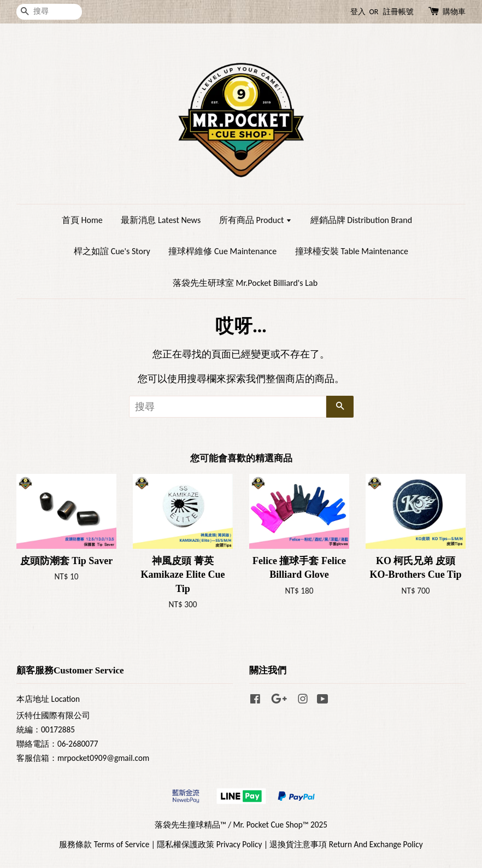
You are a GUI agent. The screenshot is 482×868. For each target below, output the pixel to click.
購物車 (454, 12)
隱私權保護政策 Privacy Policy (209, 844)
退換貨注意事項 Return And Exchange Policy (346, 844)
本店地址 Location (48, 699)
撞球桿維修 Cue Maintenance (222, 251)
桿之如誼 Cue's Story (112, 251)
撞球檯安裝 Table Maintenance (352, 251)
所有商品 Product (255, 220)
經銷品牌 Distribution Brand (361, 220)
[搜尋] (49, 12)
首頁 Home (82, 220)
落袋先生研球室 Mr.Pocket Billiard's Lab (245, 283)
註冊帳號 (398, 12)
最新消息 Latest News (161, 220)
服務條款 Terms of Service (104, 844)
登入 (358, 12)
